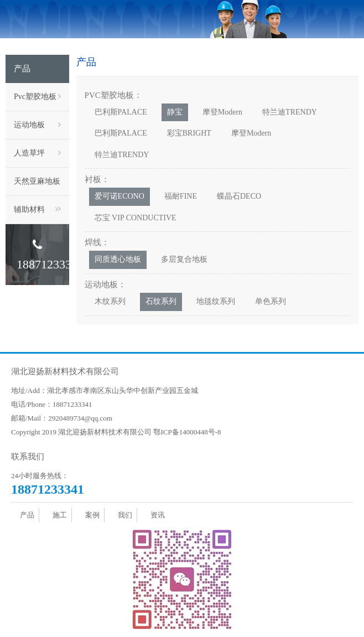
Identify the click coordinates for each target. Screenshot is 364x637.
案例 (92, 515)
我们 (125, 515)
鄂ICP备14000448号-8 (187, 432)
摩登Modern (222, 112)
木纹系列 (110, 301)
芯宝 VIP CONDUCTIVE (136, 218)
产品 (27, 515)
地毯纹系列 (216, 301)
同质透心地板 (118, 259)
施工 (60, 515)
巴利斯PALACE (121, 112)
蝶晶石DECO (239, 196)
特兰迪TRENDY (290, 112)
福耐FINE (181, 196)
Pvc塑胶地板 (37, 97)
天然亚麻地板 (37, 187)
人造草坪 (37, 153)
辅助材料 (36, 210)
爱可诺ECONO (119, 196)
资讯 (158, 515)
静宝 (175, 112)
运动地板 (37, 125)
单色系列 (271, 301)
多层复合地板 (184, 259)
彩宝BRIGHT (189, 133)
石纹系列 (161, 301)
